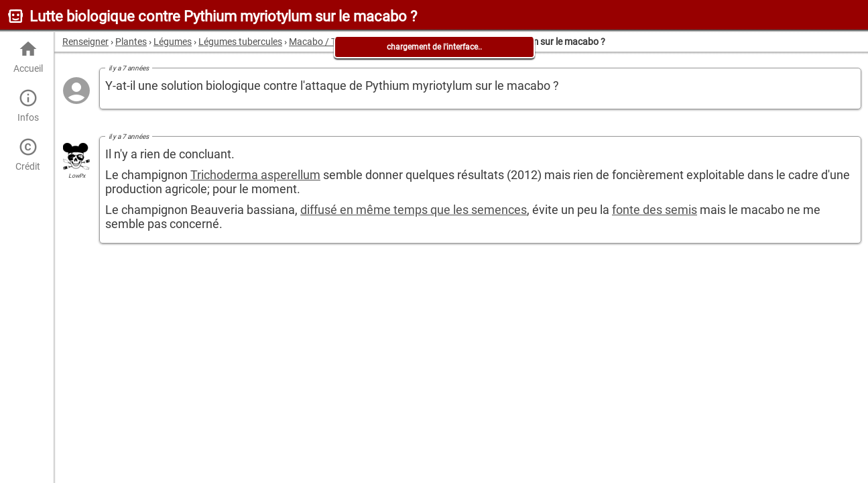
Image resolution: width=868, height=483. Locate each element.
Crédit (28, 155)
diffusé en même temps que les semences (414, 210)
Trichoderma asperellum (255, 175)
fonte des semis (655, 210)
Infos (28, 106)
